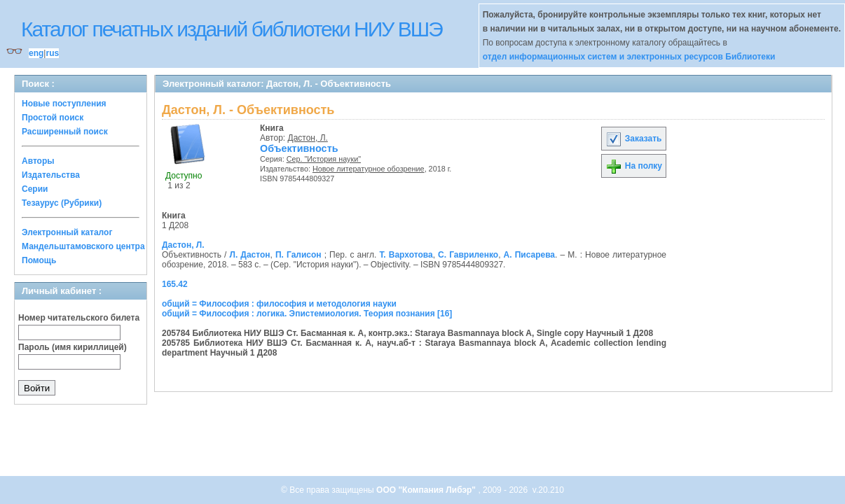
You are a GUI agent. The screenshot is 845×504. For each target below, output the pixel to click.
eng (36, 53)
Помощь (39, 260)
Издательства (51, 175)
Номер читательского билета (79, 318)
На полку (634, 166)
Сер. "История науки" (324, 159)
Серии (35, 189)
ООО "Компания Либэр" (427, 490)
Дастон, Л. (308, 138)
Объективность (299, 148)
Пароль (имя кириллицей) (73, 347)
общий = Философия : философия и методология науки (279, 304)
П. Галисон (298, 255)
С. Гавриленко (468, 255)
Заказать (633, 139)
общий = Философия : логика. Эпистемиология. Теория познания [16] (307, 314)
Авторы (38, 161)
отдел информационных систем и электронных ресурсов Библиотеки (629, 57)
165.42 (175, 284)
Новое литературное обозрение (369, 169)
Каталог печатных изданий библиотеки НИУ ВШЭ (232, 29)
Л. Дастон (250, 255)
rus (52, 53)
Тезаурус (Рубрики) (62, 203)
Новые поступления (64, 104)
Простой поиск (53, 118)
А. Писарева (529, 255)
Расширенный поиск (65, 132)
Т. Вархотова (406, 255)
